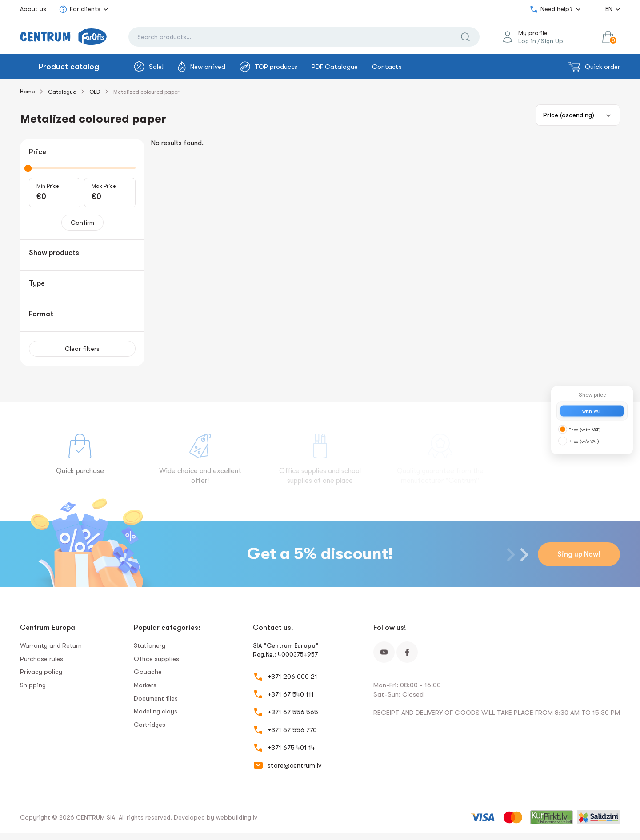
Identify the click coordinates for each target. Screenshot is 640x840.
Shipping (33, 685)
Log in (527, 41)
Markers (145, 685)
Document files (156, 698)
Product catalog (69, 67)
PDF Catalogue (335, 67)
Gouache (148, 672)
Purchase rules (42, 659)
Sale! (149, 67)
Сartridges (150, 725)
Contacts (387, 67)
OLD (95, 92)
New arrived (202, 67)
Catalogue (62, 92)
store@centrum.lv (294, 765)
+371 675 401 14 (291, 748)
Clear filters (82, 349)
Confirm (82, 223)
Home (27, 91)
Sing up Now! (579, 554)
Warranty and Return (51, 645)
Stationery (150, 645)
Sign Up (552, 41)
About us (33, 9)
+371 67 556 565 (293, 712)
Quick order (594, 67)
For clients (80, 9)
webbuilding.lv (237, 817)
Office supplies (156, 659)
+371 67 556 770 (292, 730)
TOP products (268, 67)
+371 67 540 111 (291, 694)
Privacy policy (41, 672)
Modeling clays (156, 711)
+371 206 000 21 (292, 677)
